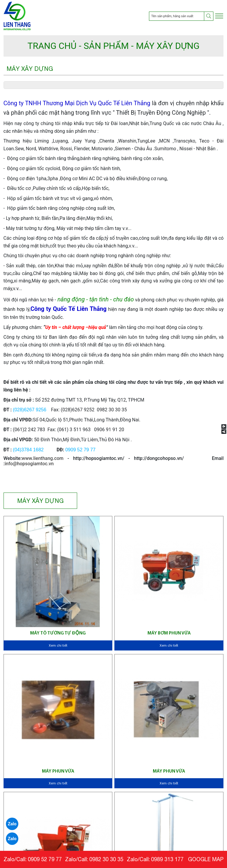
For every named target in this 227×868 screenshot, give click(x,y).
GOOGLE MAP (206, 859)
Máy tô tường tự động (58, 633)
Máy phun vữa (58, 771)
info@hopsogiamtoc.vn (29, 464)
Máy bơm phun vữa (169, 633)
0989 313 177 (167, 859)
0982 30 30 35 (106, 859)
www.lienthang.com (42, 458)
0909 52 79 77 (45, 859)
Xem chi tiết (58, 646)
